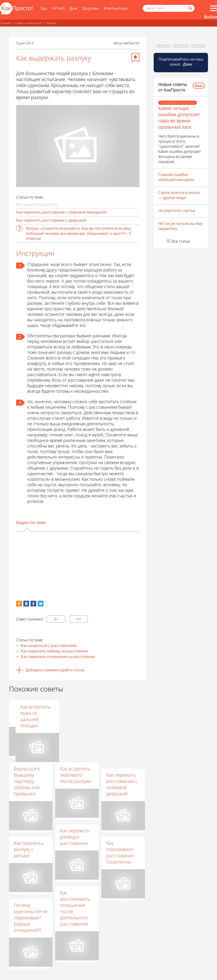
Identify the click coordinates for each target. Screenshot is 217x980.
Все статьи (181, 241)
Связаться (198, 45)
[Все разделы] (214, 8)
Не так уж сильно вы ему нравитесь (180, 226)
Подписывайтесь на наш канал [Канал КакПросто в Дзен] (181, 62)
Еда (44, 8)
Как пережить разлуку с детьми (29, 849)
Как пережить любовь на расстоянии (54, 651)
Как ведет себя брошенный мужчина (30, 713)
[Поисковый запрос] (169, 8)
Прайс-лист (181, 45)
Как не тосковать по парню (74, 713)
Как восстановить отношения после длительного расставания (75, 908)
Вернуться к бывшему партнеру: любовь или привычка (27, 781)
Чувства (51, 23)
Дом (73, 8)
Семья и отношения (28, 23)
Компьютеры (116, 8)
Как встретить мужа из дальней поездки (121, 716)
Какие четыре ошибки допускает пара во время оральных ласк (179, 118)
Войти (211, 17)
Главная (5, 23)
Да (56, 619)
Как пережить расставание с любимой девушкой (122, 784)
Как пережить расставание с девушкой (51, 220)
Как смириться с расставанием (49, 645)
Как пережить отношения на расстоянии (58, 657)
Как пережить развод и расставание (75, 837)
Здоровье (90, 8)
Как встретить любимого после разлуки (76, 775)
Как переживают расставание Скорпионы (120, 852)
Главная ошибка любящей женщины (176, 177)
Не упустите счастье (177, 211)
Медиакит (164, 45)
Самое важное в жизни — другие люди (179, 195)
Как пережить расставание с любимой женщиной (61, 212)
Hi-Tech (58, 8)
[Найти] (190, 8)
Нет (79, 619)
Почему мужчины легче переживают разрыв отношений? (31, 918)
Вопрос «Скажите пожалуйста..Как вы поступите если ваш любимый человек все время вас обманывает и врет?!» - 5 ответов (79, 233)
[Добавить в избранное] (135, 57)
